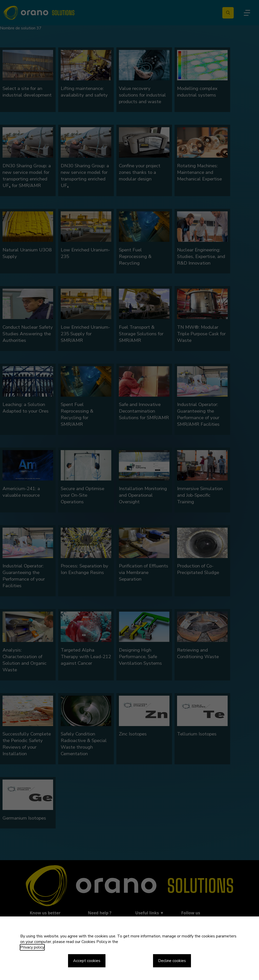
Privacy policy (32, 947)
